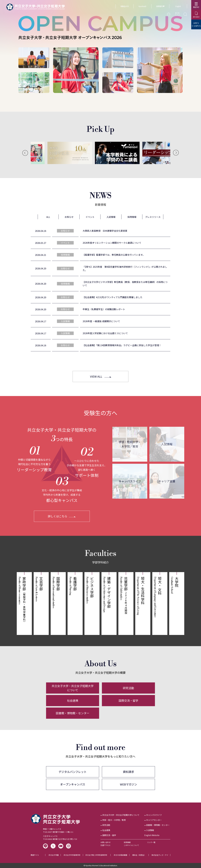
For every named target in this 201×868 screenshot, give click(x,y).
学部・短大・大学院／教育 (114, 820)
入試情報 (167, 444)
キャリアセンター (154, 820)
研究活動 (128, 688)
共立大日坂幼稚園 (120, 855)
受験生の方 (125, 6)
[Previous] (25, 153)
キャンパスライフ (130, 481)
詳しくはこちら (58, 516)
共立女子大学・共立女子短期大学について (73, 688)
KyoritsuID (142, 6)
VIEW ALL (96, 376)
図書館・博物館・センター (73, 713)
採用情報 (127, 842)
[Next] (176, 153)
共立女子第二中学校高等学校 (96, 855)
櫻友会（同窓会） (139, 855)
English (178, 6)
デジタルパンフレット (73, 772)
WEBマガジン (128, 784)
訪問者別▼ (160, 6)
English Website (152, 835)
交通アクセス (105, 845)
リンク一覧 (151, 842)
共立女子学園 (54, 855)
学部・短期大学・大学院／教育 (130, 444)
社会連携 (73, 701)
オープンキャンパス (73, 784)
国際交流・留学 (128, 701)
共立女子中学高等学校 (72, 855)
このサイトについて (131, 845)
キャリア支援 (167, 481)
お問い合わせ (106, 842)
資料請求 (128, 772)
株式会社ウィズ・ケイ (160, 855)
